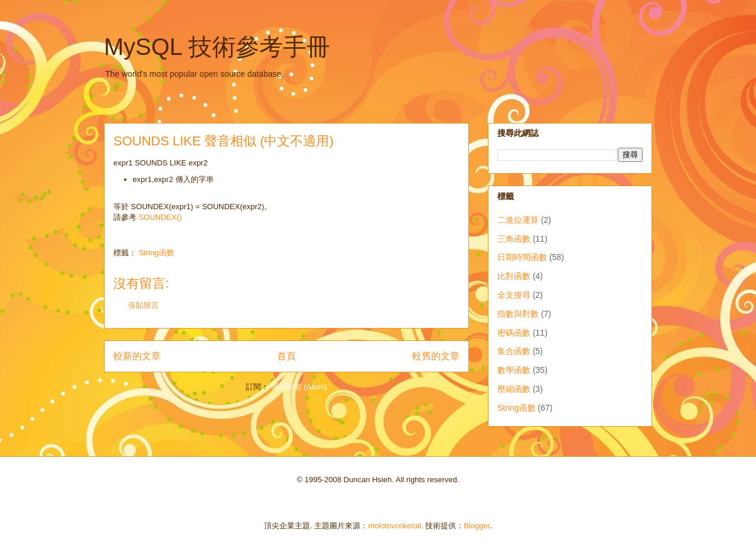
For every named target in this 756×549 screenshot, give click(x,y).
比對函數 (514, 276)
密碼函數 (514, 333)
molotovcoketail (395, 526)
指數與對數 (518, 314)
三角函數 (514, 239)
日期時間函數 (522, 257)
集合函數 (514, 351)
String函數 (157, 253)
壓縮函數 (514, 389)
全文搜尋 (514, 295)
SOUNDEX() (160, 217)
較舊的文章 (436, 356)
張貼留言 (144, 305)
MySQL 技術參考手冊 (217, 47)
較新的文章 (137, 356)
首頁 (286, 356)
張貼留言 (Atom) (299, 387)
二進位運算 (518, 220)
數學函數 (514, 370)
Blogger (477, 526)
